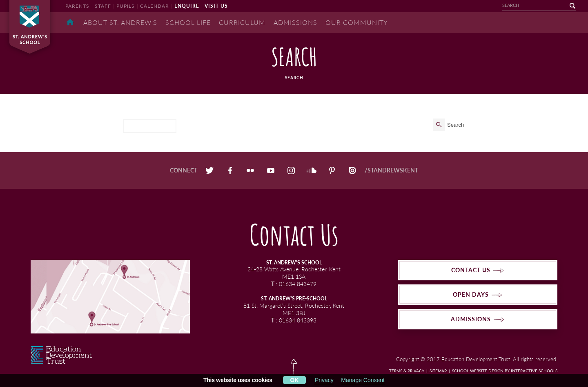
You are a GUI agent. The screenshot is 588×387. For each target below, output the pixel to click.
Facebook (230, 170)
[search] (150, 126)
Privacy (324, 380)
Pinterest (332, 170)
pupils (126, 6)
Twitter (209, 170)
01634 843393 (298, 320)
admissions (471, 319)
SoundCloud (312, 170)
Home (70, 22)
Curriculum (242, 22)
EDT (61, 355)
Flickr (250, 170)
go (568, 6)
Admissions (295, 22)
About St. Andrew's (120, 22)
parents (77, 6)
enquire (187, 6)
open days (471, 294)
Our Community (357, 22)
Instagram (291, 170)
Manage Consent (363, 380)
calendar (155, 6)
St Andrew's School (33, 27)
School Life (188, 22)
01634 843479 (298, 284)
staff (103, 6)
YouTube (271, 170)
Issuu (352, 170)
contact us (471, 270)
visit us (216, 6)
